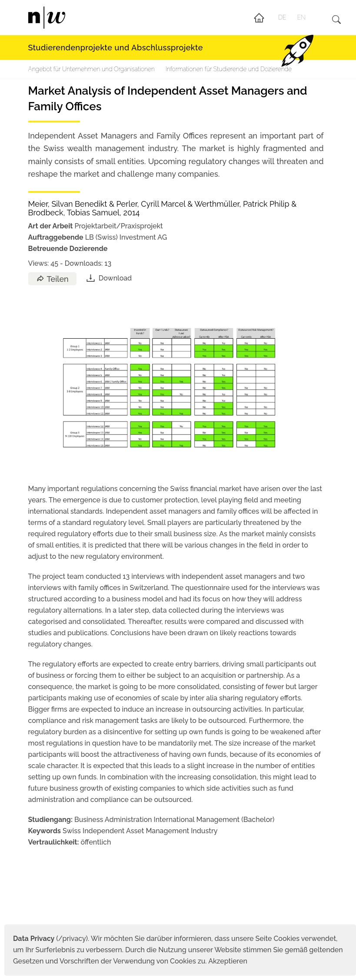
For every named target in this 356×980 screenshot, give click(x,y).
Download (108, 278)
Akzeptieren (228, 961)
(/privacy (49, 939)
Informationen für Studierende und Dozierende (229, 69)
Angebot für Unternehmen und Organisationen (91, 69)
